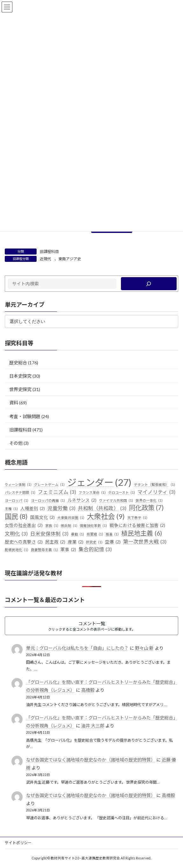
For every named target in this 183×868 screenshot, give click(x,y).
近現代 (46, 259)
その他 (16, 443)
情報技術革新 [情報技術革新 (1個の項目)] (93, 526)
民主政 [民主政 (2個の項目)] (55, 542)
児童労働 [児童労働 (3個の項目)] (61, 508)
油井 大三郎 (93, 726)
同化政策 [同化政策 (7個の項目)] (146, 508)
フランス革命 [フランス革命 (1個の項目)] (92, 493)
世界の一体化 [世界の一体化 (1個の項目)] (149, 500)
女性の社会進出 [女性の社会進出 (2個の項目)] (24, 526)
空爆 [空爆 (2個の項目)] (113, 542)
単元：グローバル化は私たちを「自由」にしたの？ (77, 648)
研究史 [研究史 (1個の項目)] (94, 542)
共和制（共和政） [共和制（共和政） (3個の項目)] (102, 508)
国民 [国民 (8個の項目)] (16, 517)
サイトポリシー (18, 843)
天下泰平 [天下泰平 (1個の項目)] (137, 518)
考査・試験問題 (25, 416)
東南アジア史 (70, 259)
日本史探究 (20, 376)
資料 (14, 403)
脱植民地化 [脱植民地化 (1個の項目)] (17, 550)
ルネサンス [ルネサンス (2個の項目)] (82, 500)
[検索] (149, 284)
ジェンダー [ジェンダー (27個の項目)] (99, 482)
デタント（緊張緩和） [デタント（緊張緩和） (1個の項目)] (155, 485)
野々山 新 (144, 648)
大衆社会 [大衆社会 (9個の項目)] (106, 516)
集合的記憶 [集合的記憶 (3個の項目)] (95, 549)
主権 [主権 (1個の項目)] (11, 509)
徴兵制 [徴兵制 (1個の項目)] (69, 526)
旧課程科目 (49, 252)
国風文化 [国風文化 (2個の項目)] (42, 518)
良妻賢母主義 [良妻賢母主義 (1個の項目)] (44, 550)
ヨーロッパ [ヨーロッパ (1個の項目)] (17, 500)
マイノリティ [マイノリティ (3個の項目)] (156, 492)
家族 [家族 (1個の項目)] (52, 526)
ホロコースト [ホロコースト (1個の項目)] (122, 493)
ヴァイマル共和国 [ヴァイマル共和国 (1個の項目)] (116, 500)
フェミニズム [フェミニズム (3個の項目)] (57, 492)
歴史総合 (18, 363)
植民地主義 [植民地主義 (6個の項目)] (142, 533)
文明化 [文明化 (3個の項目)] (16, 534)
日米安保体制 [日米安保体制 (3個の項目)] (49, 534)
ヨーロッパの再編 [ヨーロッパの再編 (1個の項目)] (48, 500)
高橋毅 (88, 690)
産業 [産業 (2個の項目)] (76, 542)
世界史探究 (20, 389)
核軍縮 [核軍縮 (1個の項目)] (95, 534)
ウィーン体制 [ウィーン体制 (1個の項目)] (18, 485)
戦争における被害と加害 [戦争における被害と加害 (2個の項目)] (137, 526)
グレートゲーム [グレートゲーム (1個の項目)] (49, 485)
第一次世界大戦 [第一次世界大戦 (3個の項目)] (145, 542)
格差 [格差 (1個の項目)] (112, 534)
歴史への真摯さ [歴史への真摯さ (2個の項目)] (24, 542)
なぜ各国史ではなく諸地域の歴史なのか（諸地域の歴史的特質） (91, 760)
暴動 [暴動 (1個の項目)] (77, 534)
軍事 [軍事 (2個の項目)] (68, 550)
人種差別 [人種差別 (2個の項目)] (33, 509)
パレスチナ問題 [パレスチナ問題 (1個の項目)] (20, 493)
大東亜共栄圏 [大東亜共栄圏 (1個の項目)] (71, 518)
